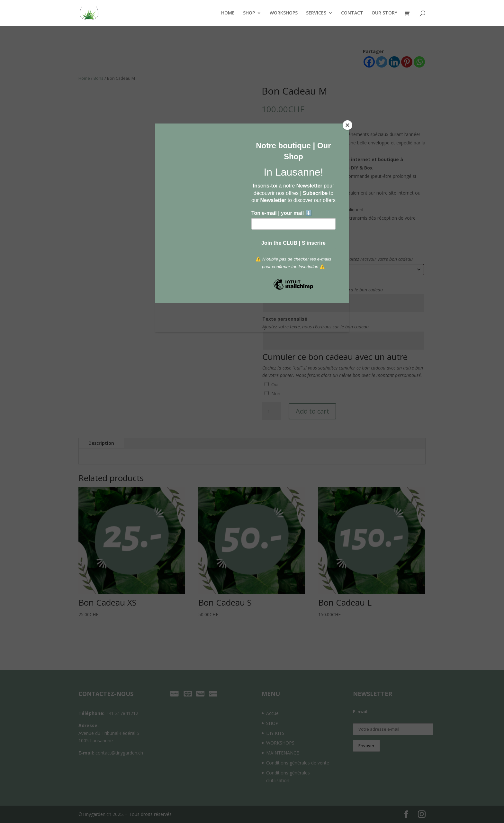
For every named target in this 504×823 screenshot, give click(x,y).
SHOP (249, 13)
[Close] (347, 125)
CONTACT (352, 13)
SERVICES (316, 13)
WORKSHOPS (284, 13)
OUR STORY (384, 13)
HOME (228, 13)
